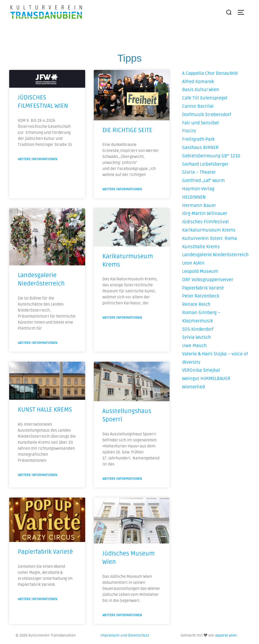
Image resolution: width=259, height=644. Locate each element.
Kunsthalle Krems (201, 247)
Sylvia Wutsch (196, 337)
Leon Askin (193, 263)
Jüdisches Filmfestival (206, 222)
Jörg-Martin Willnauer (205, 214)
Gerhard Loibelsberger (205, 164)
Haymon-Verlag (198, 189)
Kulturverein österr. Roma (210, 238)
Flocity (189, 131)
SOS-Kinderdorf (198, 329)
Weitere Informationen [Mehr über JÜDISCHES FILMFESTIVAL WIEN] (38, 159)
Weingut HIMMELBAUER (206, 379)
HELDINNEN (194, 197)
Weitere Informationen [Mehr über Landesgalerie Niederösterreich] (38, 343)
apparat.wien (226, 635)
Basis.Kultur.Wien (201, 90)
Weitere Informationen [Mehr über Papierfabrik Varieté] (38, 599)
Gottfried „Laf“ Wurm (203, 181)
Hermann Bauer (199, 205)
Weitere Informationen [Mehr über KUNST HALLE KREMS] (38, 475)
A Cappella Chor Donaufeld (210, 73)
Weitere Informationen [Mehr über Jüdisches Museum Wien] (122, 615)
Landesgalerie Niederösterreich (215, 255)
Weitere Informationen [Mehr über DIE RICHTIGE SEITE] (122, 189)
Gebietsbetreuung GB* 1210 (211, 156)
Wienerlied (193, 387)
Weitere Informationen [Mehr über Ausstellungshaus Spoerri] (122, 479)
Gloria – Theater (199, 172)
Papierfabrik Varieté (203, 288)
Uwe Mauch (194, 346)
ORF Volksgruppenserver (208, 280)
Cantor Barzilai (198, 106)
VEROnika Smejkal (201, 370)
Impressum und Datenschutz (125, 635)
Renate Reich (196, 304)
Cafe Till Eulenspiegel (205, 98)
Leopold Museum (200, 271)
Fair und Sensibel (200, 123)
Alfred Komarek (198, 82)
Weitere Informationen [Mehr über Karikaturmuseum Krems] (122, 318)
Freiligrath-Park (198, 139)
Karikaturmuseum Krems (209, 230)
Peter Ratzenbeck (201, 296)
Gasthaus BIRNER (200, 148)
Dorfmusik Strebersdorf (207, 115)
